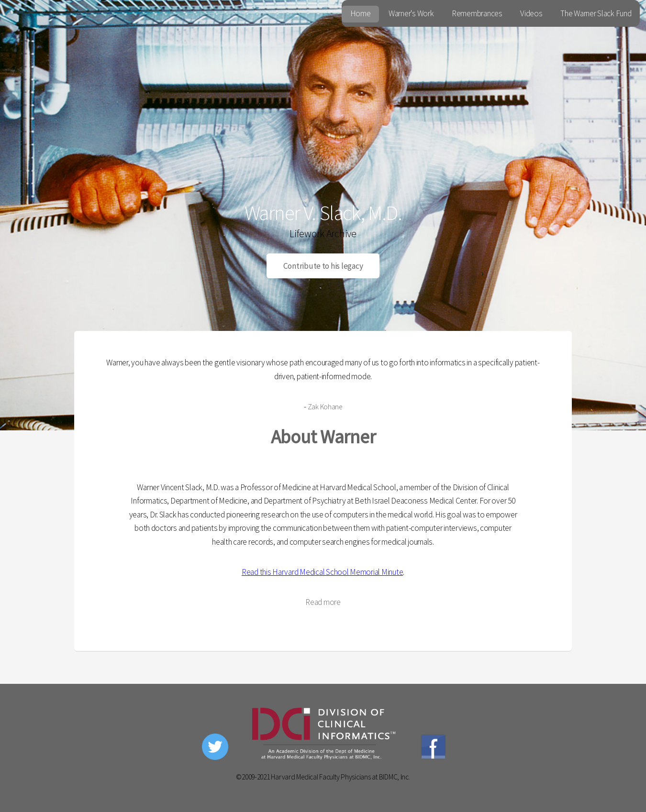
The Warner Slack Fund (596, 13)
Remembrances (477, 13)
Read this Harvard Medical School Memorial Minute (323, 572)
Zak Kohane (325, 407)
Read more (323, 602)
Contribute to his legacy (323, 266)
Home (361, 13)
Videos (531, 13)
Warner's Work (411, 13)
